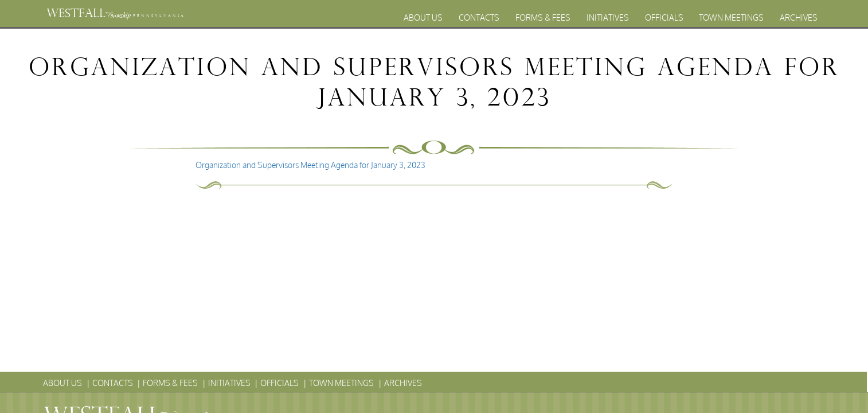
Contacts (479, 17)
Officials (664, 17)
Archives (799, 17)
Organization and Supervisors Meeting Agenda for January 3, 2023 (310, 165)
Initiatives (608, 17)
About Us (423, 17)
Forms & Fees (543, 17)
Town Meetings (731, 17)
